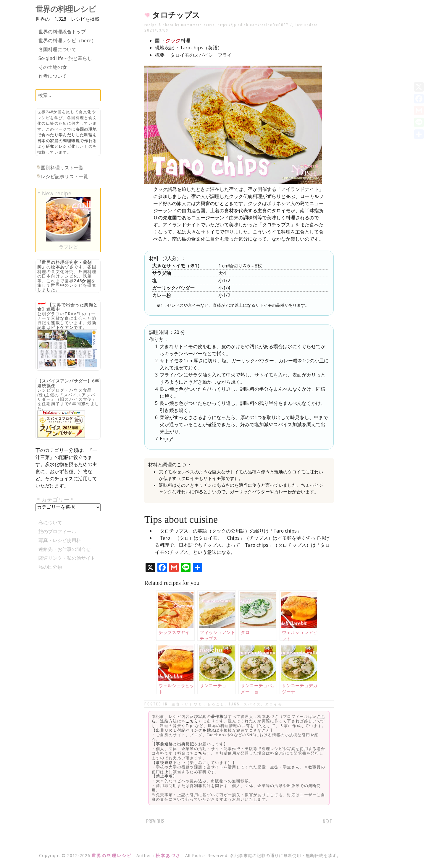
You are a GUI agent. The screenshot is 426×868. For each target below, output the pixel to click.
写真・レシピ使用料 (60, 540)
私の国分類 (50, 567)
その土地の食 (53, 67)
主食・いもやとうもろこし (198, 704)
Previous (155, 821)
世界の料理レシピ (66, 9)
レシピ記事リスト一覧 (64, 176)
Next (327, 821)
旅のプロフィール (57, 531)
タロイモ (274, 704)
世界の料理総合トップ (62, 32)
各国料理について (57, 49)
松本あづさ (62, 267)
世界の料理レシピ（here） (67, 40)
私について (50, 523)
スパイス (252, 704)
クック (173, 40)
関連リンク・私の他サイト (67, 558)
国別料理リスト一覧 (62, 168)
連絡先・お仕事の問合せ (64, 549)
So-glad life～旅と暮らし (65, 58)
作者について (53, 76)
